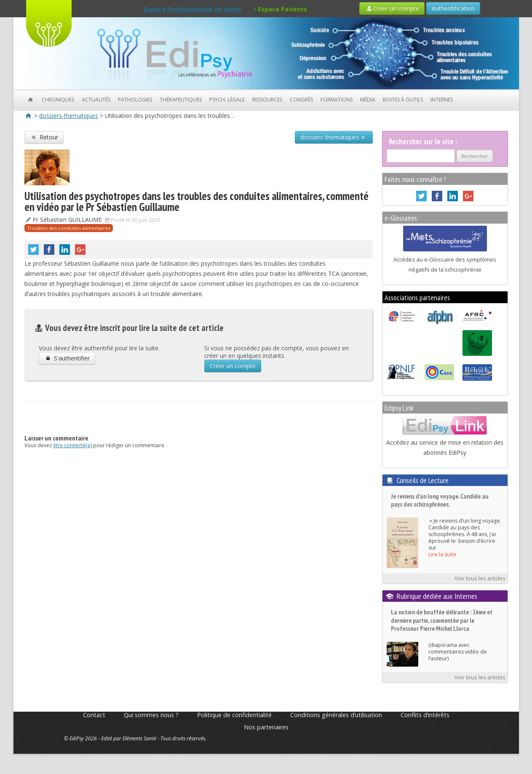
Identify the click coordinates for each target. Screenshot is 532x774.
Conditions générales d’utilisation (336, 715)
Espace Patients (281, 9)
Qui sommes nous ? (151, 715)
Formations (337, 100)
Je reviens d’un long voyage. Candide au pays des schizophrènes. (440, 500)
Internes (442, 100)
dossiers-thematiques (69, 116)
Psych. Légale (227, 100)
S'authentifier (67, 358)
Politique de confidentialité (234, 715)
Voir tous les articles (480, 578)
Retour (44, 137)
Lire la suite (442, 554)
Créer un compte (392, 8)
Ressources (267, 100)
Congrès (301, 100)
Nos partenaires (266, 727)
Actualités (96, 100)
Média (368, 100)
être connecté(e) (72, 445)
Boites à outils (403, 100)
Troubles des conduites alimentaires (69, 228)
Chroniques (58, 100)
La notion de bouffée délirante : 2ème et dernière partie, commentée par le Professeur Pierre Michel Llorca (442, 620)
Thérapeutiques (181, 100)
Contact (94, 715)
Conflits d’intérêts (425, 715)
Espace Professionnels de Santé (191, 9)
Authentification (453, 8)
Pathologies (135, 100)
